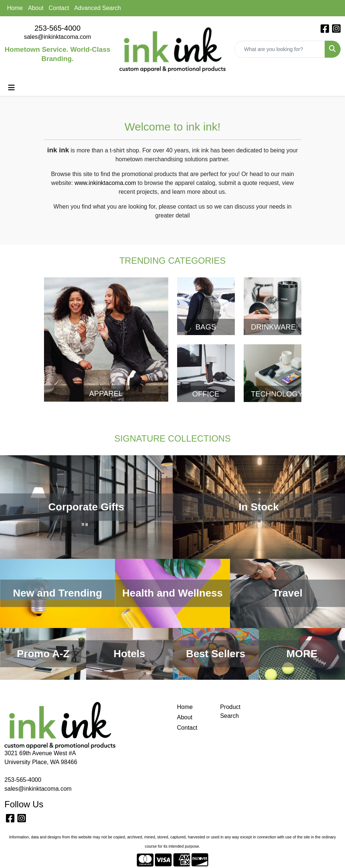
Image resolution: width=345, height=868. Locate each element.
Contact (59, 8)
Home (15, 8)
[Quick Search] (280, 49)
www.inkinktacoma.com (105, 183)
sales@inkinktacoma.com (58, 37)
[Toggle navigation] (11, 88)
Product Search (230, 711)
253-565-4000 (58, 28)
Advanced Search (98, 8)
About (36, 8)
